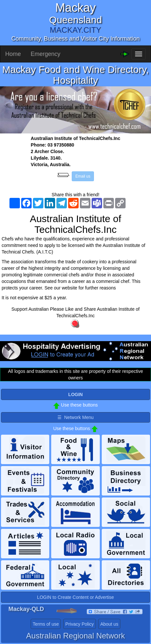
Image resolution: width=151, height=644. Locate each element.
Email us (83, 176)
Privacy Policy (79, 624)
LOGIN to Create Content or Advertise (76, 597)
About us (109, 624)
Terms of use (46, 624)
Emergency (45, 54)
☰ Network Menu (75, 417)
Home (13, 54)
